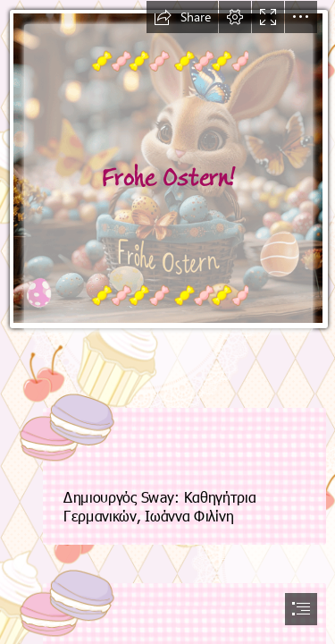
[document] (167, 322)
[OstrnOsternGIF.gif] (167, 185)
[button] (182, 17)
